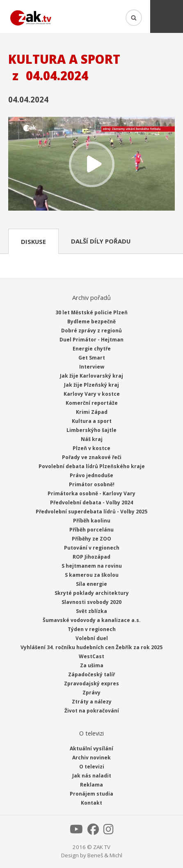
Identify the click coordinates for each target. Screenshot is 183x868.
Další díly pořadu (101, 241)
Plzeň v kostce (91, 448)
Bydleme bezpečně (91, 321)
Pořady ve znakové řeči (92, 457)
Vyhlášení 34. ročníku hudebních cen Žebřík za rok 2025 (91, 647)
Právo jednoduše (91, 475)
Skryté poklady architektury (92, 593)
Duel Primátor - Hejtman (91, 340)
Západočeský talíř (91, 674)
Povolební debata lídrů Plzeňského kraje (92, 466)
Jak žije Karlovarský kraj (91, 376)
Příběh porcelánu (91, 530)
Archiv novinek (91, 758)
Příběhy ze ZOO (91, 539)
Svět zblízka (91, 611)
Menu (167, 16)
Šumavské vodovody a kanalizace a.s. (92, 620)
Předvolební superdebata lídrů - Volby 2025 (91, 512)
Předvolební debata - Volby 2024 (91, 502)
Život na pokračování (92, 711)
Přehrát (91, 165)
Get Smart (92, 358)
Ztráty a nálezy (92, 702)
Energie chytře (92, 349)
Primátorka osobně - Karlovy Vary (91, 493)
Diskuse (33, 241)
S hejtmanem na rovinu (92, 566)
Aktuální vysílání (91, 748)
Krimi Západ (92, 412)
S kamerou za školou (92, 575)
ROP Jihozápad (91, 557)
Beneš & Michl (105, 855)
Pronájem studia (91, 794)
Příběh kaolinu (92, 521)
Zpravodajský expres (91, 683)
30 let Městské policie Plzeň (91, 312)
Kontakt (91, 803)
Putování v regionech (92, 548)
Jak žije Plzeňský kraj (91, 385)
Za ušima (92, 665)
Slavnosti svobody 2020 (91, 602)
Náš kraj (92, 439)
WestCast (91, 656)
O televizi (92, 767)
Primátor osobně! (92, 484)
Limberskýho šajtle (91, 430)
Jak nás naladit (92, 776)
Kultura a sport (92, 421)
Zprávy (91, 693)
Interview (92, 367)
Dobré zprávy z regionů (91, 331)
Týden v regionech (92, 629)
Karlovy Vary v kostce (92, 394)
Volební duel (92, 638)
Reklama (91, 785)
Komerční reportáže (92, 403)
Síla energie (91, 584)
